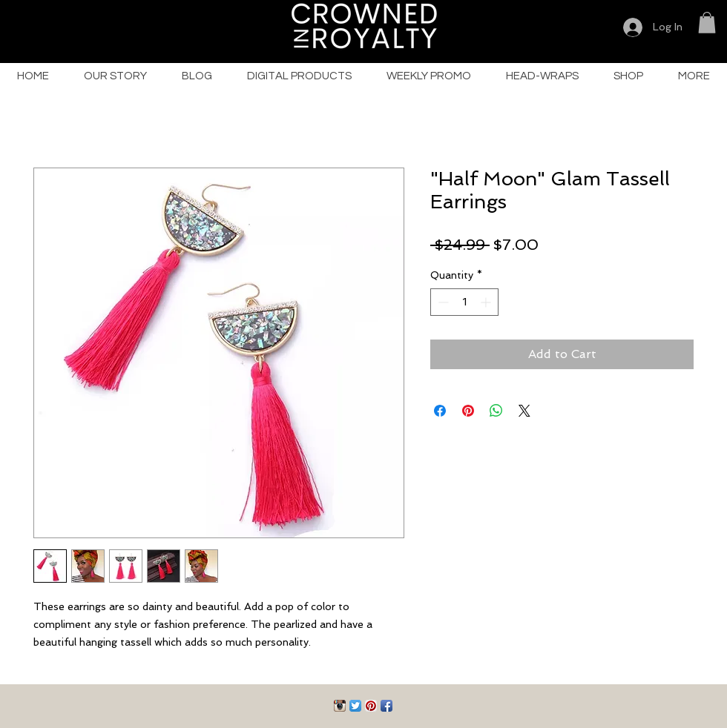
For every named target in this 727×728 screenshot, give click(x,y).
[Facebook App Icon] (386, 706)
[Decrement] (442, 302)
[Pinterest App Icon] (371, 706)
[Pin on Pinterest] (468, 411)
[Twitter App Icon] (355, 706)
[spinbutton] (464, 302)
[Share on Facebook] (440, 411)
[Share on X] (524, 411)
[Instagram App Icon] (340, 706)
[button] (707, 23)
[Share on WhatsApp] (496, 411)
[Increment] (487, 302)
